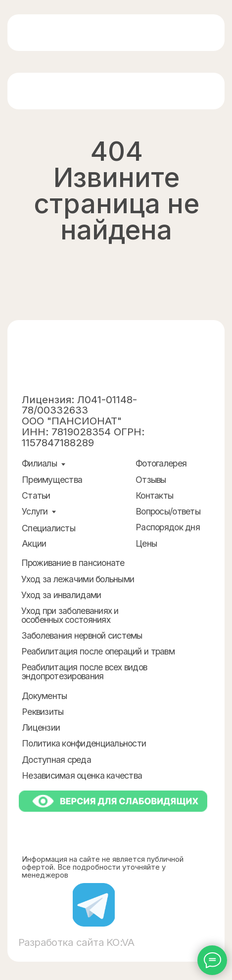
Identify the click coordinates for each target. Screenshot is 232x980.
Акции (34, 543)
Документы (44, 696)
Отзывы (151, 480)
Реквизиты (43, 712)
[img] (62, 33)
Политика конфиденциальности (84, 743)
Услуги (35, 511)
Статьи (36, 495)
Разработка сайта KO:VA (76, 942)
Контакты (154, 495)
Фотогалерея (161, 463)
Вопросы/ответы (168, 511)
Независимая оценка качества (82, 775)
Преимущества (52, 480)
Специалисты (48, 528)
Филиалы (39, 463)
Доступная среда (56, 760)
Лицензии (41, 727)
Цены (146, 543)
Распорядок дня (168, 527)
